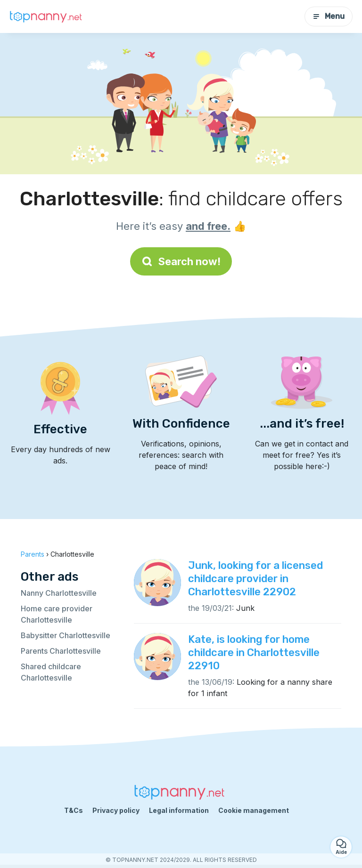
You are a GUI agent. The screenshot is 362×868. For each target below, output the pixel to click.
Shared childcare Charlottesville (51, 672)
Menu (329, 16)
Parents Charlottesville (61, 651)
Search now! (181, 261)
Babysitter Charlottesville (66, 635)
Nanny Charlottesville (59, 593)
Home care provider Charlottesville (57, 614)
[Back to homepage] (47, 17)
